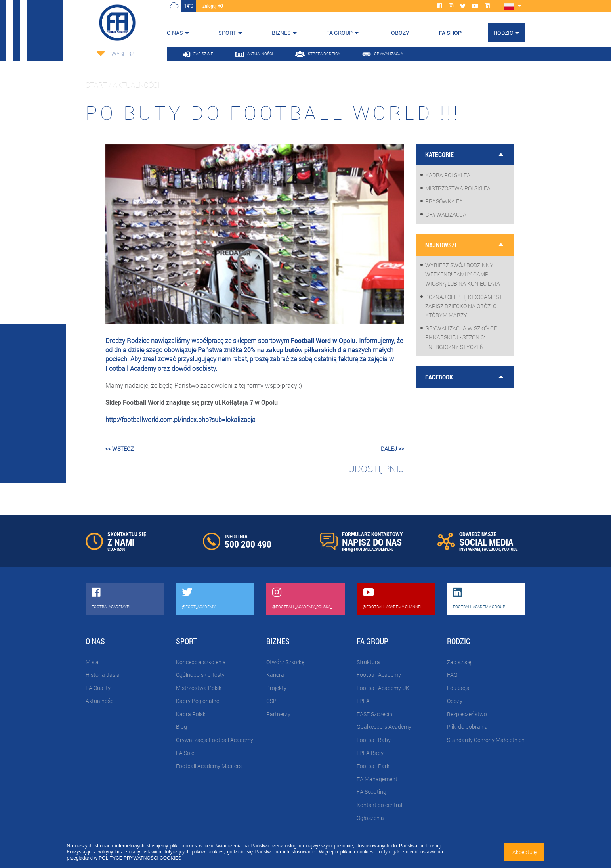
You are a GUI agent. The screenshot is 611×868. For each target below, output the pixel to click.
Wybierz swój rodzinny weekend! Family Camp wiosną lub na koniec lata (463, 274)
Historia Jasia (103, 675)
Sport (227, 33)
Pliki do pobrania (467, 727)
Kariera (275, 675)
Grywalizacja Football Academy (215, 740)
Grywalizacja (446, 214)
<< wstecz (119, 449)
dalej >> (392, 449)
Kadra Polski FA (448, 175)
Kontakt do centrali (380, 805)
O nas (175, 33)
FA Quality (98, 688)
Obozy (455, 701)
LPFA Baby (370, 753)
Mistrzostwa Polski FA (458, 188)
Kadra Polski (191, 714)
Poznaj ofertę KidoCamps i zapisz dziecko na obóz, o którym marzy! (463, 306)
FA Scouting (371, 792)
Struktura (368, 662)
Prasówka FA (444, 201)
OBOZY (400, 33)
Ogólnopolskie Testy (200, 675)
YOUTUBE (510, 549)
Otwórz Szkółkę (285, 662)
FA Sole (185, 753)
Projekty (276, 688)
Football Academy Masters (209, 766)
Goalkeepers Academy (384, 727)
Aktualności (100, 701)
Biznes (281, 33)
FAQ (452, 675)
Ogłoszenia (370, 818)
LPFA (363, 701)
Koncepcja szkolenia (201, 662)
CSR (271, 701)
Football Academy (379, 675)
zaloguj (213, 6)
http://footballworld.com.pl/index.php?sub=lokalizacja (180, 419)
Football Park (373, 766)
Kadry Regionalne (198, 701)
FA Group (339, 33)
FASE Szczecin (374, 714)
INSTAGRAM (470, 549)
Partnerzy (278, 714)
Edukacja (458, 688)
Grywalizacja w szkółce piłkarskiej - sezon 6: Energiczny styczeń (461, 337)
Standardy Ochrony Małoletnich (486, 740)
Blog (181, 727)
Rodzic (503, 33)
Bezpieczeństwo (467, 714)
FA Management (377, 779)
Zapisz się (459, 662)
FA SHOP (450, 33)
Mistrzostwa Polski (199, 688)
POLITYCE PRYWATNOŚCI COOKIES (140, 858)
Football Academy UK (383, 688)
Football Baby (374, 740)
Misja (92, 662)
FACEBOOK (491, 549)
